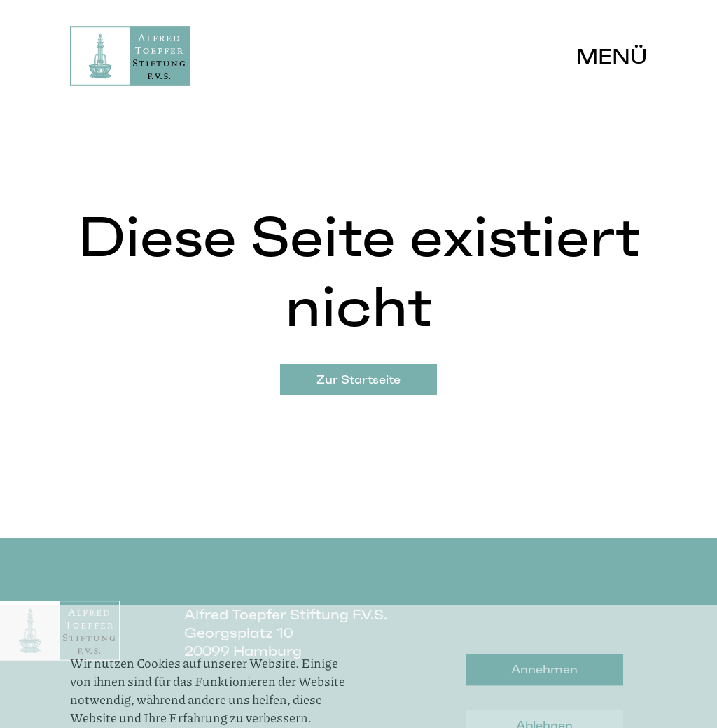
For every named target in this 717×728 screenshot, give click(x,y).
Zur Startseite (358, 379)
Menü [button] (612, 56)
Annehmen (544, 700)
